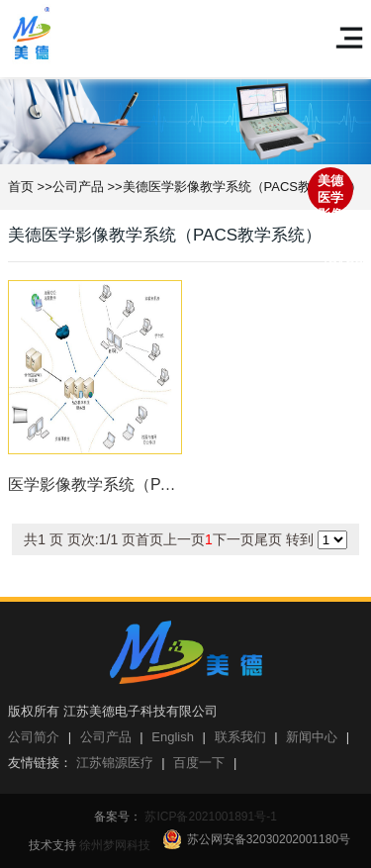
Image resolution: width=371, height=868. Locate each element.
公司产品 (78, 187)
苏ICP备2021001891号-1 (209, 817)
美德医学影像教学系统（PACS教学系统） (242, 187)
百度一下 (199, 763)
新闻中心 (312, 737)
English (173, 737)
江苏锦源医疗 (115, 763)
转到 (185, 540)
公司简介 (34, 737)
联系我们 (240, 737)
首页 (21, 187)
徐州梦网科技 (115, 845)
